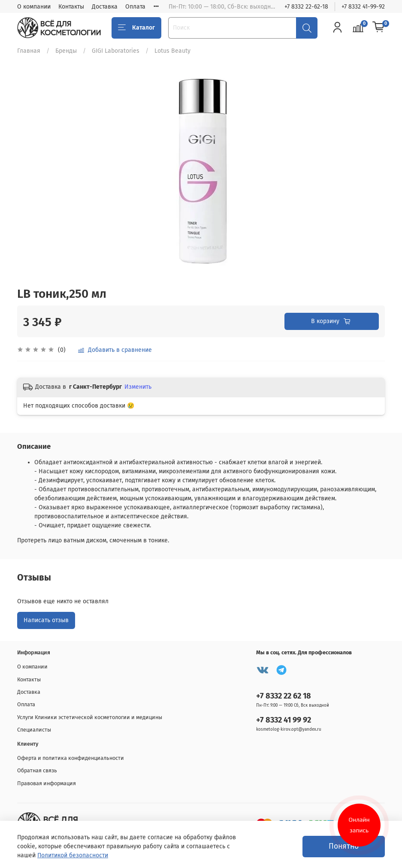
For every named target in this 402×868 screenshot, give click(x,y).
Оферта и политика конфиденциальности (71, 758)
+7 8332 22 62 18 (284, 696)
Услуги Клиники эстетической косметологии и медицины (90, 717)
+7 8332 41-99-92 (363, 7)
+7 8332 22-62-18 (306, 7)
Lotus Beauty (172, 51)
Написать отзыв (46, 620)
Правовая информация (47, 783)
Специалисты (34, 730)
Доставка (105, 7)
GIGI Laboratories (116, 51)
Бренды (66, 51)
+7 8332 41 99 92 (284, 720)
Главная (29, 51)
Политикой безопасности (73, 855)
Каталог (136, 28)
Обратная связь (37, 770)
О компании (34, 7)
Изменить (138, 387)
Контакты (71, 7)
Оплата (135, 7)
